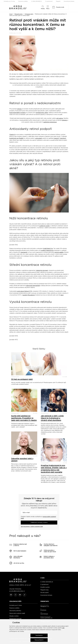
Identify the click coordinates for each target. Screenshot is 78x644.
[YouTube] (20, 595)
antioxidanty (39, 138)
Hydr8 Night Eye (48, 249)
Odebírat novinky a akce (39, 523)
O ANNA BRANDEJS (36, 1)
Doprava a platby (23, 1)
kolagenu (64, 120)
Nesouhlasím (39, 640)
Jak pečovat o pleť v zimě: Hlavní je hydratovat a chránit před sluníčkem (52, 418)
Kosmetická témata (69, 1)
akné (62, 295)
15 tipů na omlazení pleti (22, 379)
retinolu (19, 109)
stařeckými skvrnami (42, 271)
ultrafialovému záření (42, 113)
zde (63, 628)
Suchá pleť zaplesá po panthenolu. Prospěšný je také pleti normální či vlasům (24, 418)
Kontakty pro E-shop (9, 1)
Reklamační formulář (15, 619)
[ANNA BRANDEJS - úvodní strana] (18, 582)
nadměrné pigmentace (50, 122)
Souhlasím (39, 635)
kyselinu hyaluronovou (47, 250)
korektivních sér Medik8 (16, 138)
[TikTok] (24, 595)
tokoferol (63, 138)
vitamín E (57, 138)
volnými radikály (59, 252)
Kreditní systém (45, 587)
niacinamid (24, 252)
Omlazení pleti (29, 14)
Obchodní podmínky (15, 611)
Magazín (58, 1)
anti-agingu (60, 118)
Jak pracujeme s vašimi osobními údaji (32, 527)
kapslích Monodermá (29, 295)
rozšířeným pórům (44, 226)
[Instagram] (15, 595)
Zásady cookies (14, 616)
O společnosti (49, 1)
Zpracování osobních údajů (17, 613)
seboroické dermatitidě (33, 286)
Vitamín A (12, 135)
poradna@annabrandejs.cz (17, 591)
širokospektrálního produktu (18, 113)
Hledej (43, 7)
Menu (48, 7)
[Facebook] (11, 595)
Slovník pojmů (44, 593)
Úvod (11, 14)
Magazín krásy (19, 14)
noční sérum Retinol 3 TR (24, 291)
